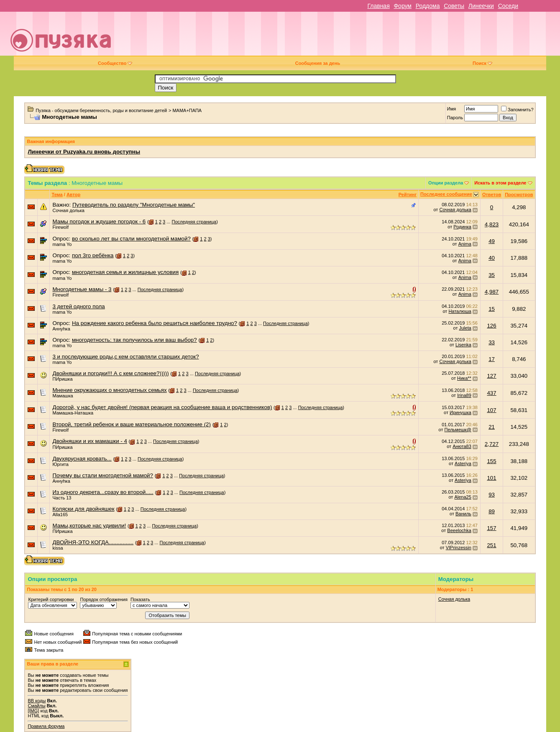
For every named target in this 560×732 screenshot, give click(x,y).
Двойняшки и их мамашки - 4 (89, 441)
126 (491, 326)
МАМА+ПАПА (187, 110)
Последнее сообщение (446, 194)
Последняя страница (194, 222)
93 (492, 495)
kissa (58, 548)
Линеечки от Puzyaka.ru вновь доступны (84, 152)
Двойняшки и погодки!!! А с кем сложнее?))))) (110, 373)
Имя (451, 109)
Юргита (60, 464)
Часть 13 (62, 498)
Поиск (482, 63)
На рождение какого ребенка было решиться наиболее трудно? (155, 323)
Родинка (462, 227)
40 (492, 258)
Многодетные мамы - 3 (82, 289)
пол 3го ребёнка (93, 255)
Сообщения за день (318, 63)
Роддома (428, 6)
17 (492, 359)
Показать (140, 599)
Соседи (508, 6)
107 (491, 410)
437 (491, 393)
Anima (465, 244)
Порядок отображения (104, 599)
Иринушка (460, 412)
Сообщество (115, 63)
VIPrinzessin (459, 548)
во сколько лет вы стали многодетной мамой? (131, 239)
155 (491, 461)
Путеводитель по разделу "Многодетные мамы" (134, 205)
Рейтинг (408, 195)
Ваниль (463, 514)
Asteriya (463, 463)
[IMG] (33, 711)
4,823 (492, 224)
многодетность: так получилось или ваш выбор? (134, 340)
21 (492, 427)
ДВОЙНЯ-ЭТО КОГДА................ (93, 542)
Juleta (465, 328)
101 (491, 478)
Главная (378, 6)
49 (492, 241)
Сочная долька (68, 210)
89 (492, 511)
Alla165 (60, 514)
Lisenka (463, 345)
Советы (454, 6)
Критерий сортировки (51, 599)
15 (492, 309)
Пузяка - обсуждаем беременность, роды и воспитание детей (101, 110)
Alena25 (463, 497)
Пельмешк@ (458, 430)
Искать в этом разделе (500, 183)
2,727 (492, 444)
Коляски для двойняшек (83, 509)
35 (492, 275)
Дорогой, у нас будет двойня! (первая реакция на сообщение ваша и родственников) (162, 407)
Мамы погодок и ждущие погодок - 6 (99, 221)
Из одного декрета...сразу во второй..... (103, 492)
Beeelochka (459, 530)
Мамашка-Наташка (73, 413)
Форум (403, 6)
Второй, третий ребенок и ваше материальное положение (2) (131, 424)
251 (491, 545)
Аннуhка (61, 329)
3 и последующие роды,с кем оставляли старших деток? (125, 357)
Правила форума (46, 726)
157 (491, 528)
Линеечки (481, 6)
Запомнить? (517, 110)
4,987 (492, 292)
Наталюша (460, 311)
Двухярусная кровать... (82, 459)
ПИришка (62, 379)
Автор (73, 195)
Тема (57, 195)
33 (492, 342)
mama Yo (62, 244)
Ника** (464, 378)
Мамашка (63, 396)
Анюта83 (462, 446)
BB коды (37, 701)
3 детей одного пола (78, 306)
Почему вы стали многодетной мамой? (102, 475)
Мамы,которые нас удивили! (89, 526)
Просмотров (519, 195)
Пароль (455, 118)
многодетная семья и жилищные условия (125, 272)
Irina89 (464, 395)
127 (491, 376)
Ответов (492, 195)
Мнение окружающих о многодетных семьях (109, 390)
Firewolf (60, 227)
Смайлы (36, 706)
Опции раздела (446, 183)
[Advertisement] (339, 37)
